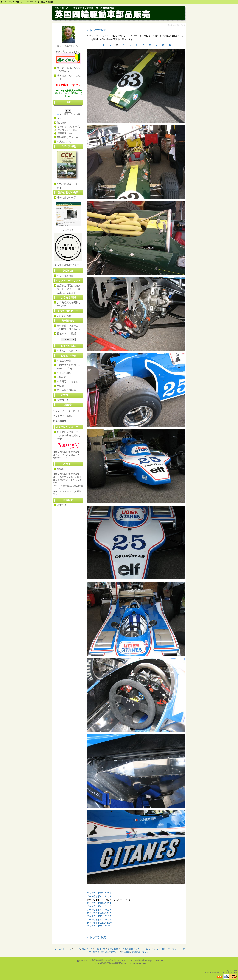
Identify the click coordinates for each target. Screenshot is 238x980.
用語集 (60, 386)
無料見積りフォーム (68, 137)
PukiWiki (215, 973)
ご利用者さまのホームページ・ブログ (69, 367)
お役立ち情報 (64, 361)
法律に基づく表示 (68, 193)
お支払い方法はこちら (69, 351)
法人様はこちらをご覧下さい (69, 77)
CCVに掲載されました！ (68, 186)
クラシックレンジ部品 (69, 127)
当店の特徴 (113, 949)
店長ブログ (68, 230)
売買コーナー (68, 395)
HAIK (231, 971)
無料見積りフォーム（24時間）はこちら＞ (69, 327)
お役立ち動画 (64, 373)
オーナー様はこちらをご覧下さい (69, 70)
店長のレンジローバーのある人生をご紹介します (69, 435)
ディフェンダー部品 (68, 130)
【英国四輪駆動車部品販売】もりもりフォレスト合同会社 (118, 960)
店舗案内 (62, 469)
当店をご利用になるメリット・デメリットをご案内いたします (69, 289)
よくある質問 (127, 949)
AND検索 (63, 114)
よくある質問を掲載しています (69, 304)
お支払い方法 (64, 142)
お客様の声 (100, 949)
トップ (60, 118)
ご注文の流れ (64, 316)
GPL (231, 973)
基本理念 (62, 505)
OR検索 (75, 114)
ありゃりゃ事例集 (66, 390)
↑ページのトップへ (62, 949)
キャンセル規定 (65, 276)
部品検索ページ (65, 133)
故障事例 (126, 952)
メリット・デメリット (68, 281)
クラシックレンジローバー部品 (151, 949)
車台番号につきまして (69, 381)
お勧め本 (62, 377)
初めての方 (87, 949)
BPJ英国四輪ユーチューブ (68, 265)
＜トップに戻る (97, 30)
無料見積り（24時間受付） (106, 952)
